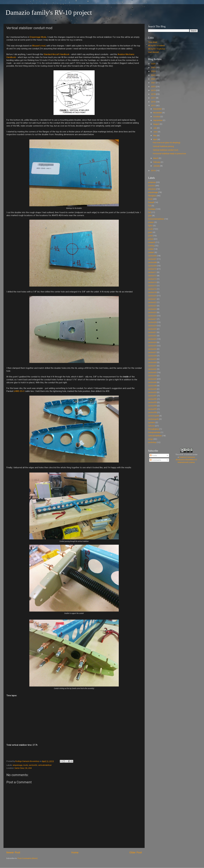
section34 (152, 342)
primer (151, 239)
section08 (152, 262)
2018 (153, 94)
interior (151, 222)
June (156, 132)
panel (150, 236)
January (157, 166)
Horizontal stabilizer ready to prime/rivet (169, 154)
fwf (150, 212)
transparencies (154, 432)
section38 (152, 356)
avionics (152, 186)
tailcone (151, 426)
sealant (151, 252)
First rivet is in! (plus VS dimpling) (167, 143)
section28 (152, 322)
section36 (152, 349)
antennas (152, 182)
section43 (152, 372)
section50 (152, 392)
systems (152, 422)
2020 (153, 87)
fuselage (152, 209)
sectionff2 (152, 399)
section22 (152, 302)
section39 (152, 359)
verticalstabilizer (45, 765)
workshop (152, 442)
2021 (153, 83)
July (155, 128)
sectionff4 (152, 406)
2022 (153, 79)
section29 (152, 326)
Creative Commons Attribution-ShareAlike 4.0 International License (186, 460)
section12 (152, 276)
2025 (153, 67)
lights (150, 226)
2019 (153, 90)
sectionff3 (152, 402)
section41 (152, 366)
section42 (152, 369)
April (155, 139)
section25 (152, 312)
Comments (155, 460)
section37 (152, 352)
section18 (152, 292)
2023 (153, 75)
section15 (152, 286)
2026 (153, 64)
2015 (153, 105)
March (156, 158)
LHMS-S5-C (19, 391)
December (158, 109)
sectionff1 (152, 396)
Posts (153, 455)
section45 (152, 379)
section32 (152, 336)
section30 (152, 329)
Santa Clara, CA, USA (23, 768)
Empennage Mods (38, 37)
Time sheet (153, 42)
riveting (151, 246)
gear (150, 216)
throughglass (154, 429)
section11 (152, 272)
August (156, 124)
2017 (153, 98)
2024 (153, 71)
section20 (152, 296)
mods (26, 765)
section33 (152, 339)
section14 (152, 282)
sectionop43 (153, 419)
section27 (152, 319)
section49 (152, 389)
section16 (152, 289)
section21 (152, 299)
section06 (33, 765)
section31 (152, 332)
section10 (152, 269)
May (155, 135)
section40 (152, 362)
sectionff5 (152, 409)
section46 (152, 382)
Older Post (136, 852)
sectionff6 (152, 412)
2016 (153, 102)
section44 (152, 376)
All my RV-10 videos (156, 45)
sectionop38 (153, 416)
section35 (152, 346)
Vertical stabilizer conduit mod (165, 150)
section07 (152, 259)
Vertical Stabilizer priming (163, 146)
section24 (152, 309)
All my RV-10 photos (157, 49)
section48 (152, 386)
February (157, 162)
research (152, 242)
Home (75, 852)
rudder (151, 249)
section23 (152, 306)
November (158, 113)
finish (150, 199)
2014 (153, 171)
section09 (152, 266)
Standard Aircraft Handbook (56, 54)
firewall (151, 202)
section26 (152, 316)
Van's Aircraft (154, 52)
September (158, 120)
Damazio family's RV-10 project (49, 12)
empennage (18, 765)
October (157, 116)
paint (150, 232)
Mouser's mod (39, 46)
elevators (152, 189)
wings (151, 439)
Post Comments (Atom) (28, 858)
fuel (150, 206)
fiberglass (152, 196)
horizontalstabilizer (156, 219)
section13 (152, 279)
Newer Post (13, 852)
